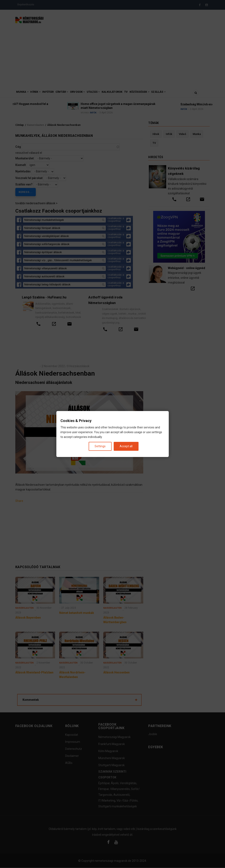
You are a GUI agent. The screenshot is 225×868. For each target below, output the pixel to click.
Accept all (126, 446)
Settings (100, 446)
